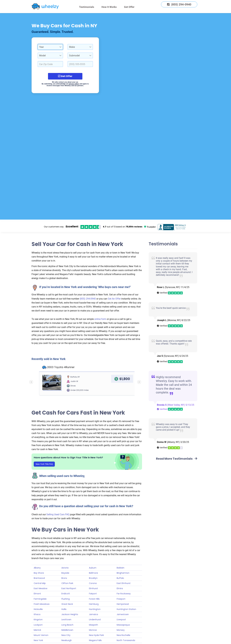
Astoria (65, 568)
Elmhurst (93, 588)
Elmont (37, 594)
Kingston (38, 620)
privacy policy (74, 84)
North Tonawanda (126, 640)
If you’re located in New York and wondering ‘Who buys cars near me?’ (85, 287)
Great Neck (67, 604)
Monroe (93, 630)
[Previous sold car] (31, 382)
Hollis (64, 609)
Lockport (38, 625)
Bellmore (93, 573)
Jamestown (123, 614)
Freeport (121, 599)
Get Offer (129, 7)
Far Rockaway (124, 594)
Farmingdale (40, 599)
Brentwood (39, 578)
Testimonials (87, 7)
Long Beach (67, 625)
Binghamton (123, 573)
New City (66, 635)
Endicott (66, 594)
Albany (37, 568)
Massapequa (123, 625)
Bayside (65, 573)
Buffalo (120, 578)
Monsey (121, 630)
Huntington (95, 609)
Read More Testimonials (177, 459)
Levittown (66, 620)
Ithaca (37, 614)
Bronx (64, 578)
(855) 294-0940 (88, 299)
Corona (93, 583)
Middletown (67, 630)
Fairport (93, 594)
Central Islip (40, 583)
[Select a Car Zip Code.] (50, 64)
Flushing (66, 599)
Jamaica (93, 614)
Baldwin (121, 568)
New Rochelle (123, 635)
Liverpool (121, 620)
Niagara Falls (95, 640)
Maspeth (93, 625)
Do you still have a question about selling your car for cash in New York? (86, 506)
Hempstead (123, 604)
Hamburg (94, 604)
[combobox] (50, 47)
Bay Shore (39, 573)
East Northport (69, 588)
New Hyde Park (96, 635)
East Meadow (41, 588)
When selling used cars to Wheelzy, (62, 476)
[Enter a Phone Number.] (80, 64)
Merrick (37, 630)
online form (101, 319)
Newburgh (67, 640)
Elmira (120, 588)
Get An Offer (114, 299)
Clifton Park (67, 583)
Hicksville (38, 609)
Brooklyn (93, 578)
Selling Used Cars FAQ (58, 514)
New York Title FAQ (44, 464)
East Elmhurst (124, 583)
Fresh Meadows (42, 604)
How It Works (109, 7)
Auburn (93, 568)
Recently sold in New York (49, 359)
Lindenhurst (95, 620)
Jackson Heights (70, 614)
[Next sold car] (139, 382)
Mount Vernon (41, 635)
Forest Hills (94, 599)
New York (38, 640)
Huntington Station (126, 609)
